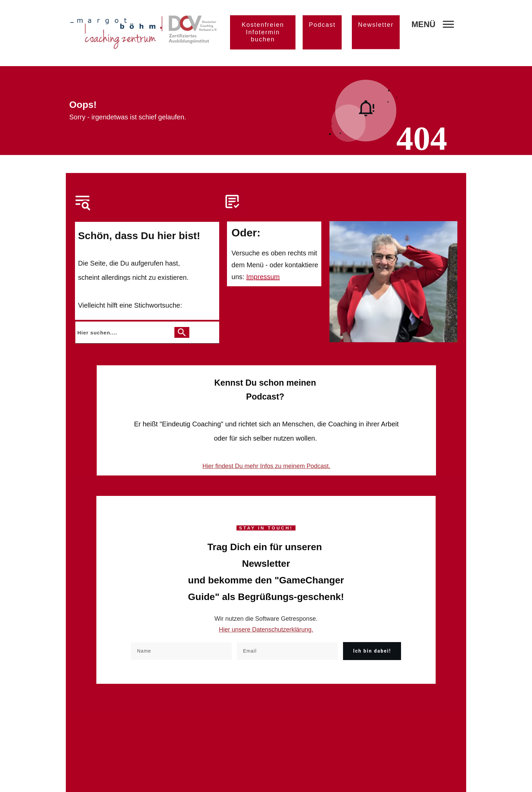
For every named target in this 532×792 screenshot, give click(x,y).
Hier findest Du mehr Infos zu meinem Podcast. (266, 466)
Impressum (263, 277)
